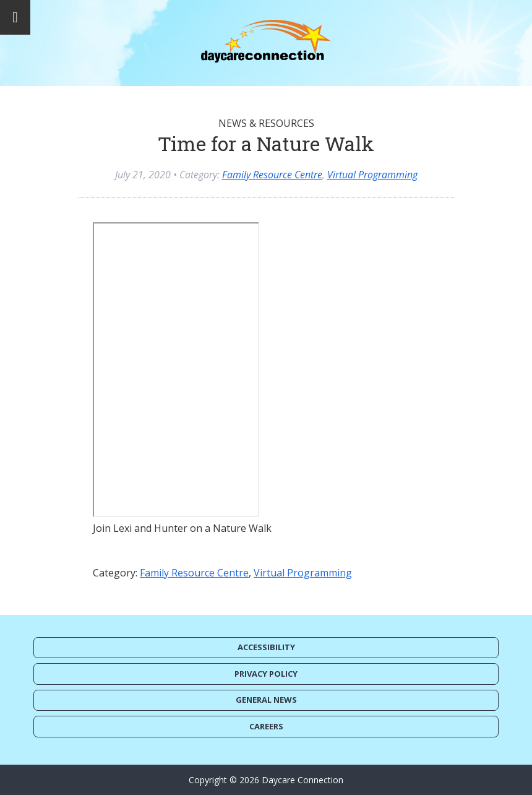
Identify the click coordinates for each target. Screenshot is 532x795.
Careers (266, 726)
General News (266, 700)
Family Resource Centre (272, 175)
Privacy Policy (266, 674)
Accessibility (266, 647)
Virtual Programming (372, 175)
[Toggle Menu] (15, 17)
